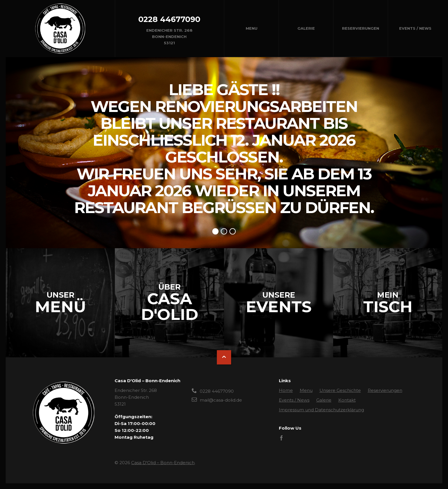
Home (286, 390)
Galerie (306, 28)
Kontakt (347, 400)
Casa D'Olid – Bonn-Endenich (163, 463)
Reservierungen (361, 28)
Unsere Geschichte (340, 390)
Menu (252, 28)
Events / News (415, 28)
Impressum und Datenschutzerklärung (321, 410)
